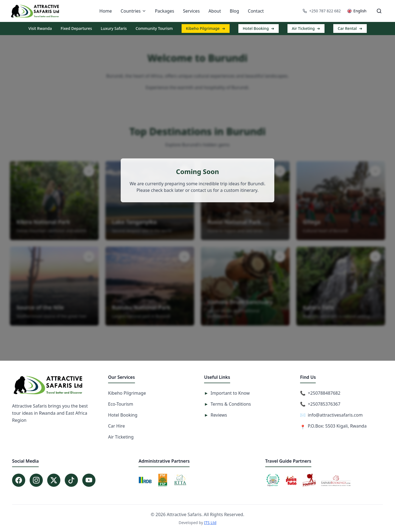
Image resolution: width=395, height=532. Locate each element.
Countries (133, 11)
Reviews (216, 415)
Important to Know (227, 393)
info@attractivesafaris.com (335, 415)
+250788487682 (324, 393)
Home (106, 11)
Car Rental (350, 29)
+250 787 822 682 (322, 11)
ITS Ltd (210, 523)
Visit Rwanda (40, 28)
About (215, 11)
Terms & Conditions (228, 404)
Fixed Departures (76, 28)
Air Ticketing (306, 29)
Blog (234, 11)
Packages (165, 11)
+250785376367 (324, 404)
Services (191, 11)
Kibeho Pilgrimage (206, 29)
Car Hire (116, 426)
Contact (256, 11)
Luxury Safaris (114, 28)
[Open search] (379, 11)
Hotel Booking (259, 29)
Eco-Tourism (121, 404)
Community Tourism (154, 28)
